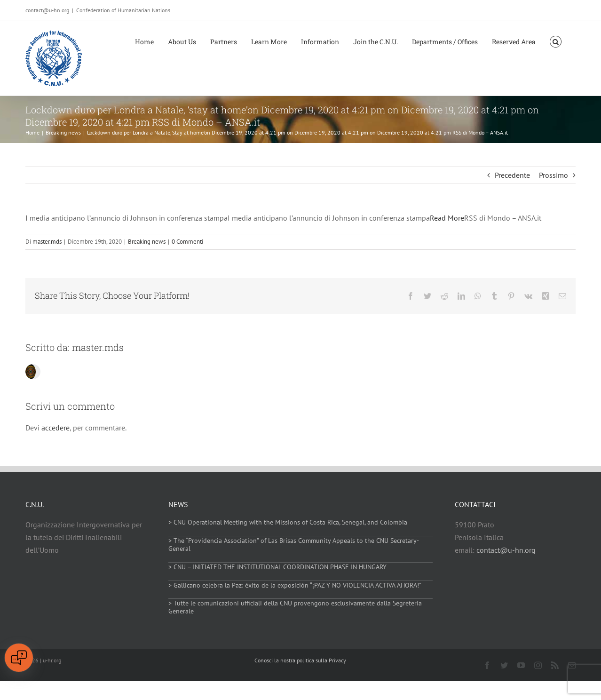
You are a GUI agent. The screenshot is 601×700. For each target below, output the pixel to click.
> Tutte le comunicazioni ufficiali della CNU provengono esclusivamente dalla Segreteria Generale (295, 607)
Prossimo (554, 175)
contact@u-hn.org (506, 550)
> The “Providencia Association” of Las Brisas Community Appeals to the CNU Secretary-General (294, 545)
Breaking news (147, 242)
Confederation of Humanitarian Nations (123, 10)
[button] (556, 41)
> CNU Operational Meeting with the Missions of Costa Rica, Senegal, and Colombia (288, 522)
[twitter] (504, 665)
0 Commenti (187, 242)
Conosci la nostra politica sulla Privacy (300, 660)
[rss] (555, 665)
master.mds (47, 242)
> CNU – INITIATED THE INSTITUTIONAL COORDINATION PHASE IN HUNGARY (277, 567)
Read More (447, 218)
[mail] (572, 665)
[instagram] (538, 665)
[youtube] (521, 665)
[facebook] (487, 665)
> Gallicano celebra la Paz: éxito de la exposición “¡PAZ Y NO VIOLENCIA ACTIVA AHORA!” (295, 585)
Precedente (512, 175)
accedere (55, 428)
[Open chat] (19, 658)
